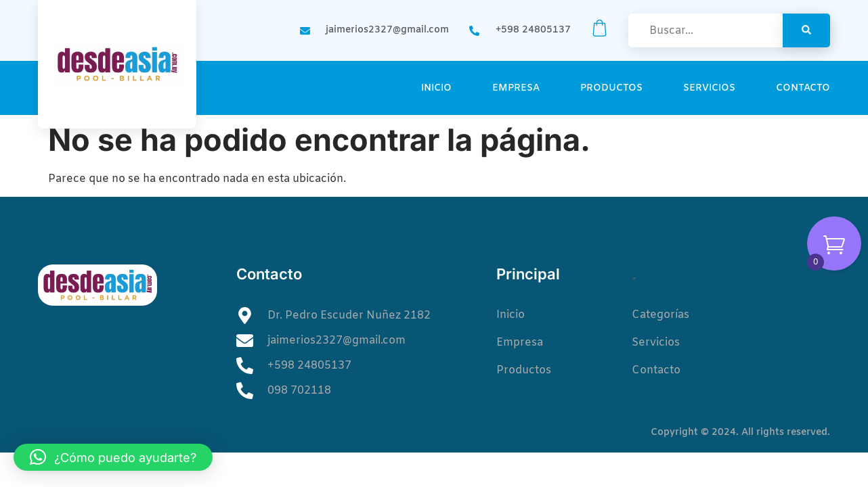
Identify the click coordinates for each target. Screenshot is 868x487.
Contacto (803, 88)
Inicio (436, 88)
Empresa (516, 88)
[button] (113, 457)
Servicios (709, 88)
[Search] (806, 30)
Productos (611, 88)
